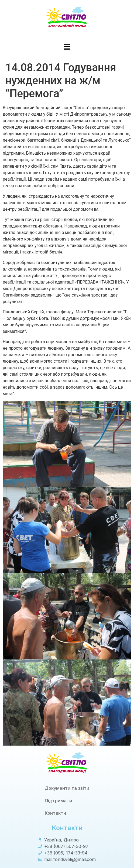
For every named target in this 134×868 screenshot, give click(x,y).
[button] (67, 48)
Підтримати (58, 801)
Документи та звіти (67, 788)
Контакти (55, 813)
